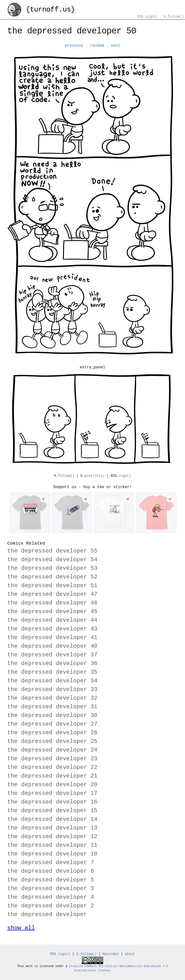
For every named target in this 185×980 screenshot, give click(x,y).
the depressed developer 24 (52, 750)
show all (21, 928)
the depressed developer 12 (52, 837)
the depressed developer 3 (51, 889)
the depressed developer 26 (52, 733)
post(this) (94, 476)
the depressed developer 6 (51, 871)
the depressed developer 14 (52, 819)
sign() (125, 476)
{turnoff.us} (41, 10)
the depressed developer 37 (52, 655)
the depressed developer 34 (52, 681)
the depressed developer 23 (52, 759)
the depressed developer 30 (52, 715)
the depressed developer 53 (52, 568)
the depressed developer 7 (51, 863)
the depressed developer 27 (52, 724)
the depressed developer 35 (52, 672)
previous (74, 46)
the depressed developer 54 (52, 560)
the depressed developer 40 (52, 646)
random (97, 46)
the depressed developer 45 (52, 612)
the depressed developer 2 (51, 906)
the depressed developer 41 (52, 638)
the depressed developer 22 (52, 767)
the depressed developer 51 (52, 586)
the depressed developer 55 (52, 551)
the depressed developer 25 (52, 741)
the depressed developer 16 (52, 802)
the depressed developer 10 (52, 854)
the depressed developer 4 (51, 897)
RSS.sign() (147, 17)
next (116, 46)
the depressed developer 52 (52, 577)
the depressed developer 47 (52, 594)
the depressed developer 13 (52, 828)
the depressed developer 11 (52, 845)
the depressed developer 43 (52, 629)
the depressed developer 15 (52, 811)
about (130, 954)
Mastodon (111, 954)
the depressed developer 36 (52, 663)
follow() (66, 476)
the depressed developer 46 (52, 603)
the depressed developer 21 (52, 776)
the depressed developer (47, 914)
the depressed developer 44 (52, 620)
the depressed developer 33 (52, 689)
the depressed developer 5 (51, 880)
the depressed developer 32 (52, 698)
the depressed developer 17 (52, 793)
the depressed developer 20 (52, 785)
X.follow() (174, 17)
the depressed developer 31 (52, 707)
